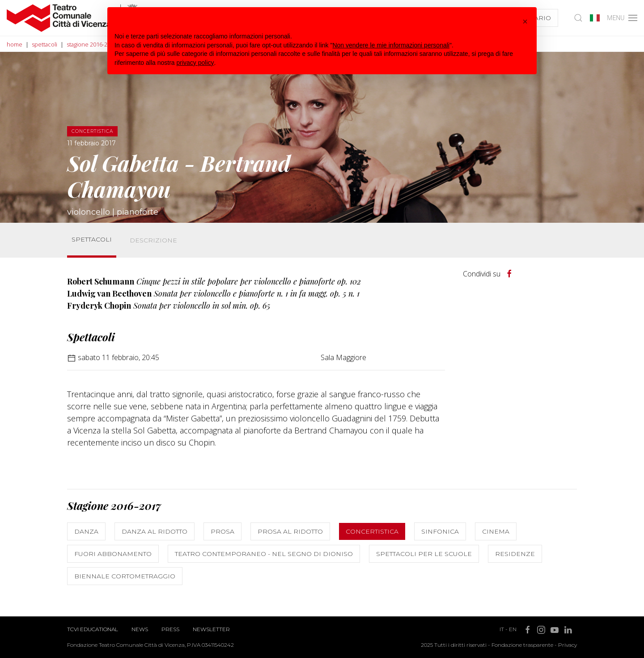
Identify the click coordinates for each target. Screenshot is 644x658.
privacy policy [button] (195, 63)
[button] (525, 21)
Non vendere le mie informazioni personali (391, 45)
